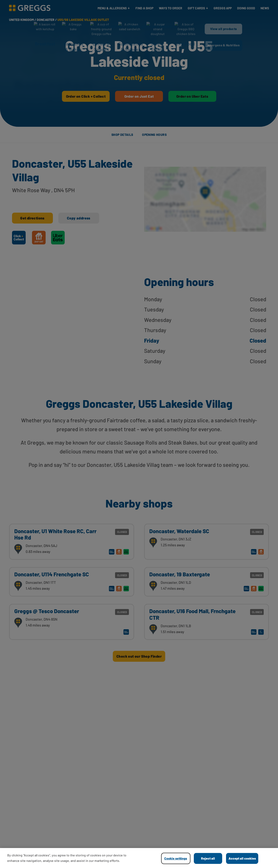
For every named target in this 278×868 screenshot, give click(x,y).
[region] (139, 858)
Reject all (208, 858)
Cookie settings (176, 858)
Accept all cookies (242, 858)
